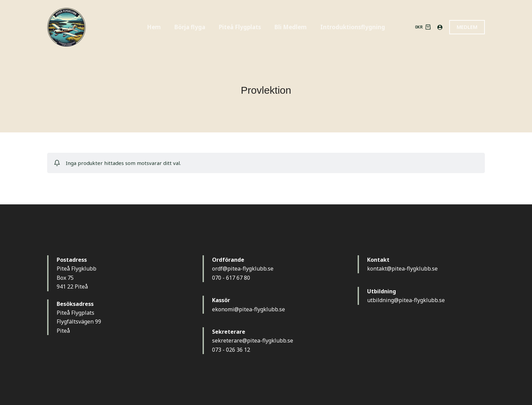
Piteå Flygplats (240, 27)
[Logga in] (440, 27)
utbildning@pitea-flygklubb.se (406, 300)
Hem (154, 27)
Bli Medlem (291, 27)
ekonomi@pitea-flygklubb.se (249, 309)
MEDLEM (467, 27)
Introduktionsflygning (353, 27)
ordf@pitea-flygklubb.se (243, 269)
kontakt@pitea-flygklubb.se (402, 269)
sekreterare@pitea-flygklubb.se (253, 340)
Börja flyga (190, 27)
